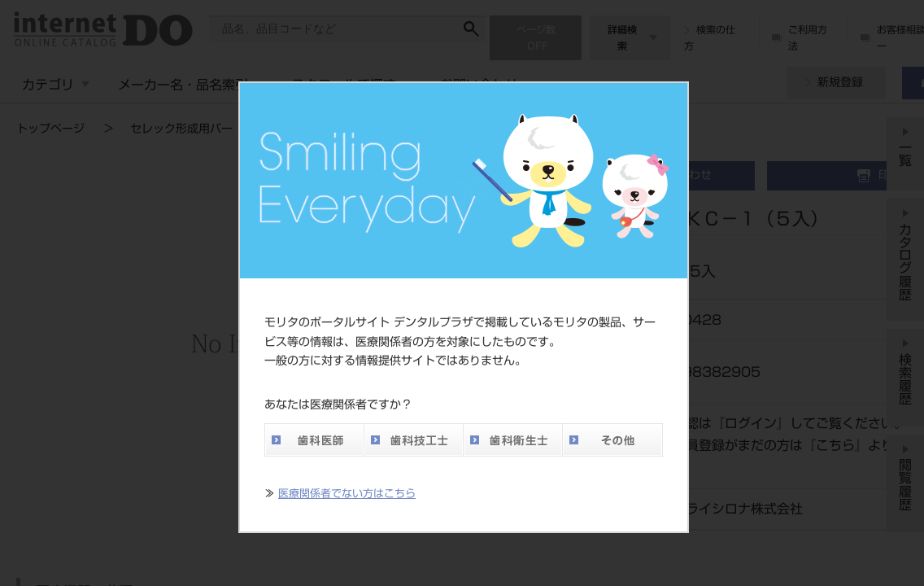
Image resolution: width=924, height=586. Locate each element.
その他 (612, 440)
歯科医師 (314, 440)
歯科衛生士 (512, 440)
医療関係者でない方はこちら (347, 494)
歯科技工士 (413, 440)
